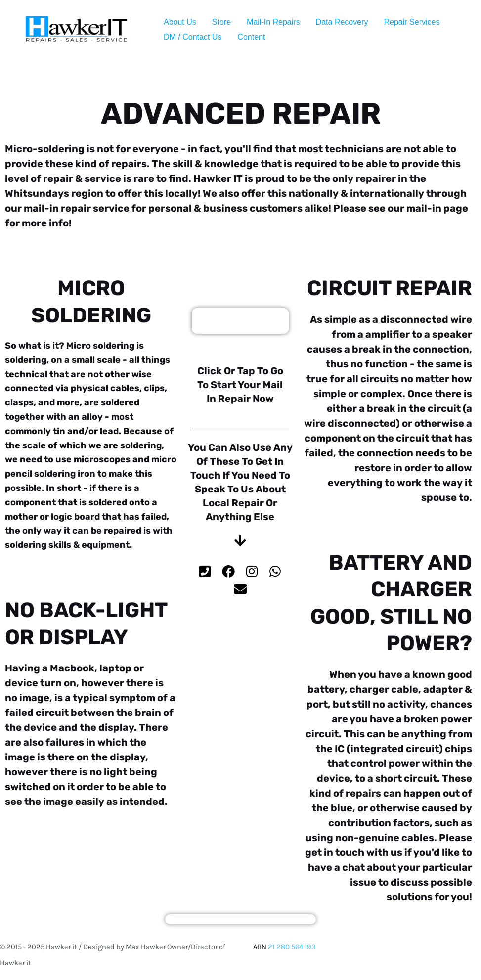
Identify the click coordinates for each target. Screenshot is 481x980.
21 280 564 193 (292, 947)
